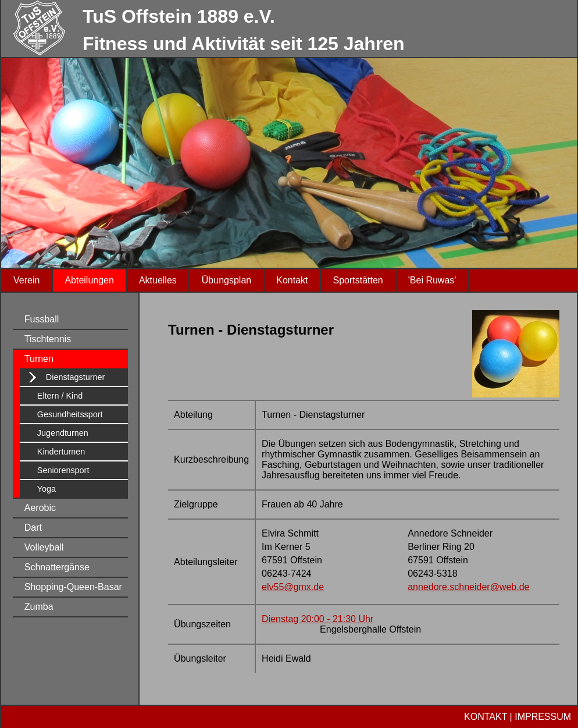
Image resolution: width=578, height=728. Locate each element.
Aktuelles (158, 280)
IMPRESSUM (543, 717)
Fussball (42, 319)
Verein (26, 280)
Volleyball (44, 547)
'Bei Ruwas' (432, 280)
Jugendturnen (63, 433)
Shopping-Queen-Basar (73, 587)
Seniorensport (63, 470)
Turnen (39, 359)
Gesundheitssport (70, 414)
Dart (33, 528)
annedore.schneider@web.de (468, 587)
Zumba (39, 607)
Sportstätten (358, 280)
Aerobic (40, 508)
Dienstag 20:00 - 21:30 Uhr (317, 619)
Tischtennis (48, 339)
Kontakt (292, 280)
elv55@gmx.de (293, 587)
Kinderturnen (61, 452)
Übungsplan (226, 280)
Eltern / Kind (60, 396)
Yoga (47, 489)
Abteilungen (89, 280)
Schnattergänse (57, 567)
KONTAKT (486, 717)
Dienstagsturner (76, 377)
